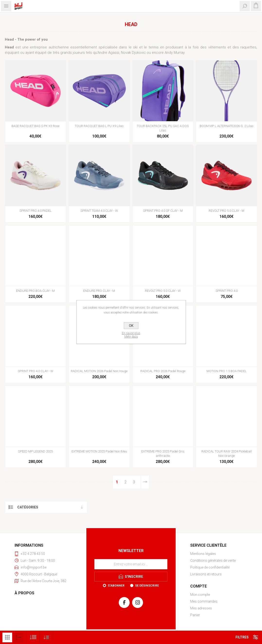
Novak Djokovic (133, 53)
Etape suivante (145, 482)
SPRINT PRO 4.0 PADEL (36, 211)
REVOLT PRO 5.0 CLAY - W (163, 291)
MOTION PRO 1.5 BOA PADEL (227, 371)
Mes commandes (204, 601)
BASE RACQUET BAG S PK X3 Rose (35, 126)
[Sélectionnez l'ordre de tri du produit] (46, 637)
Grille (7, 637)
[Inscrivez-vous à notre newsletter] (131, 564)
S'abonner (116, 586)
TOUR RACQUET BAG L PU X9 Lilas (99, 126)
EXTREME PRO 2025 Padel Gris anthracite (163, 454)
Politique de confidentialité (210, 567)
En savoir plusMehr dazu (131, 335)
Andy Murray (175, 53)
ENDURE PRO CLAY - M (99, 291)
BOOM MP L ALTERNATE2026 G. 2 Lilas (227, 126)
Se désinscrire (147, 586)
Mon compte (200, 595)
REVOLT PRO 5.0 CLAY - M (226, 211)
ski (135, 47)
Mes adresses (201, 608)
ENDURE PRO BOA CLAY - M (35, 291)
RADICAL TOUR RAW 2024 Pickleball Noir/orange (227, 454)
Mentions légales (203, 554)
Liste (18, 637)
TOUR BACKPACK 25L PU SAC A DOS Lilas (163, 128)
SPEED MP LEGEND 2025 (35, 451)
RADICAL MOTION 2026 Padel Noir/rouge (99, 371)
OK (131, 326)
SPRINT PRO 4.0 (227, 291)
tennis (154, 47)
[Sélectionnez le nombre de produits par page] (33, 637)
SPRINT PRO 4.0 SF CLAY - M (163, 211)
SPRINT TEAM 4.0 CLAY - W (99, 211)
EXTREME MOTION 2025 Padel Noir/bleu (99, 451)
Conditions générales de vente (213, 561)
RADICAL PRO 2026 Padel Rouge (163, 371)
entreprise (38, 47)
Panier (195, 615)
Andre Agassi (108, 53)
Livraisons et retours (206, 574)
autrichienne (59, 47)
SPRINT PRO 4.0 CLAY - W (36, 371)
